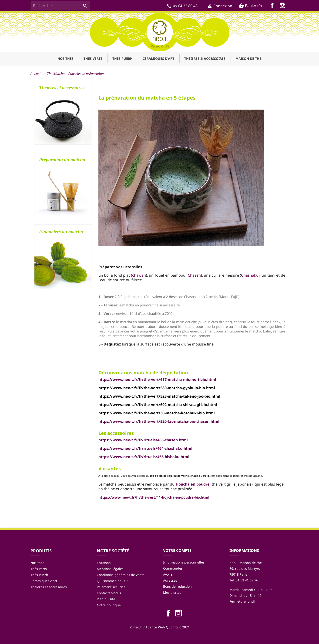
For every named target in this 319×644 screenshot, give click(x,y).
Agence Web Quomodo (163, 627)
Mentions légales (110, 569)
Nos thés (37, 563)
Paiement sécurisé (111, 587)
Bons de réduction (177, 586)
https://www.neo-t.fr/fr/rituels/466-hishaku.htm (143, 457)
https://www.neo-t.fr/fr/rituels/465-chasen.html (143, 440)
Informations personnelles (184, 562)
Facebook (273, 6)
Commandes (173, 568)
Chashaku (250, 275)
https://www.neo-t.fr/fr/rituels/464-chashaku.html (145, 448)
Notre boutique (109, 605)
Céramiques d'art (44, 581)
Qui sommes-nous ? (112, 581)
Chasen (194, 275)
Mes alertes (172, 592)
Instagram (283, 6)
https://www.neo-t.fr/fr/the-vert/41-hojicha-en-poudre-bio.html (154, 497)
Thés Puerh (39, 575)
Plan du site (106, 599)
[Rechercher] (60, 6)
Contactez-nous (109, 593)
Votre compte (177, 550)
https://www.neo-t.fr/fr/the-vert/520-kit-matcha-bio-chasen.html (159, 421)
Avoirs (168, 574)
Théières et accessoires (49, 587)
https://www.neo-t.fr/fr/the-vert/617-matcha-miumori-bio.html (157, 379)
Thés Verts (39, 569)
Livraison (104, 563)
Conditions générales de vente (121, 575)
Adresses (170, 580)
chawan (139, 275)
